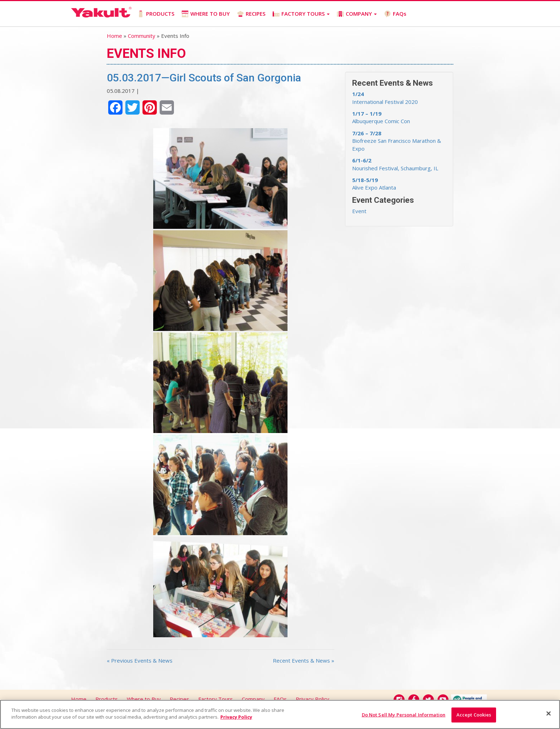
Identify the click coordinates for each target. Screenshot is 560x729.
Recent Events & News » (304, 660)
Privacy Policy (312, 699)
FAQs (395, 14)
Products (107, 699)
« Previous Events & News (140, 660)
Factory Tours (216, 699)
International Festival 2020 (385, 98)
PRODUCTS (156, 14)
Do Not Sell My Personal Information (404, 715)
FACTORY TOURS (301, 14)
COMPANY (357, 14)
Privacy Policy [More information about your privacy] (236, 717)
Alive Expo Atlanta (374, 184)
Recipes (179, 699)
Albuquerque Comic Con (381, 117)
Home (114, 36)
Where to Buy (144, 699)
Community (142, 36)
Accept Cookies (474, 715)
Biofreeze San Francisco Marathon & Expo (397, 141)
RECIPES (251, 14)
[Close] (549, 713)
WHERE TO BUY (206, 14)
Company (253, 699)
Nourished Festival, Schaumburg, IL (395, 164)
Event (359, 211)
